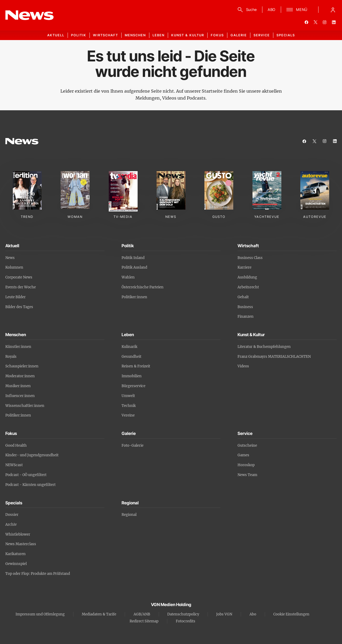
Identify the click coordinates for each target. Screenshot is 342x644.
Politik (79, 35)
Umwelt (128, 396)
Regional (129, 515)
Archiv (11, 525)
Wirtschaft (106, 35)
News (10, 258)
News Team (247, 475)
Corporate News (19, 277)
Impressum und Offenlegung (40, 614)
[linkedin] (334, 22)
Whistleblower (18, 534)
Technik (129, 406)
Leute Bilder (15, 297)
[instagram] (325, 22)
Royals (11, 357)
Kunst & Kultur (188, 35)
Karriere (244, 267)
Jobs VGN (224, 614)
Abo (253, 614)
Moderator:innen (20, 376)
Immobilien (132, 376)
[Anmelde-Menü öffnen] (333, 10)
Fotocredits (186, 621)
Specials (286, 35)
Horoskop (246, 465)
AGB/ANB (142, 614)
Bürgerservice (133, 386)
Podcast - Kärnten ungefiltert (30, 485)
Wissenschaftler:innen (25, 406)
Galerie (239, 35)
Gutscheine (247, 445)
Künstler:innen (18, 347)
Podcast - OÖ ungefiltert (26, 475)
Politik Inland (133, 258)
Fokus (217, 35)
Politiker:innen (134, 297)
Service (262, 35)
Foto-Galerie (133, 445)
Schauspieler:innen (22, 366)
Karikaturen (15, 554)
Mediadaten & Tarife (99, 614)
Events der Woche (21, 287)
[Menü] (297, 10)
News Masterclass (21, 544)
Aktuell (56, 35)
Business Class (250, 258)
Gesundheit (131, 357)
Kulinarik (129, 347)
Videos (243, 366)
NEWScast (14, 465)
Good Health (16, 445)
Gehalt (243, 297)
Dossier (12, 515)
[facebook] (306, 22)
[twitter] (316, 22)
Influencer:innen (20, 396)
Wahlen (128, 277)
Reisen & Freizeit (136, 366)
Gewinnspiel (16, 564)
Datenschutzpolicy (183, 614)
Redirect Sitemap (144, 621)
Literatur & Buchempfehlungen (264, 347)
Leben (159, 35)
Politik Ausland (134, 267)
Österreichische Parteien (143, 287)
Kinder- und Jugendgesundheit (32, 455)
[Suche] (246, 10)
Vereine (128, 415)
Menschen (135, 35)
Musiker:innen (18, 386)
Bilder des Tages (19, 307)
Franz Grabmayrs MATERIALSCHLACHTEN (274, 357)
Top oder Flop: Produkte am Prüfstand (38, 574)
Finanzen (246, 317)
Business (245, 307)
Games (243, 455)
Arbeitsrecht (248, 287)
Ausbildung (247, 277)
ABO (272, 9)
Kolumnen (14, 267)
